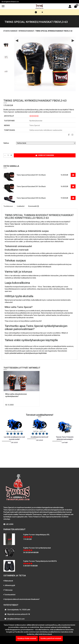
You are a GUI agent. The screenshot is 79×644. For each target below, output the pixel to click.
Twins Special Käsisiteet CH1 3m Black (31, 175)
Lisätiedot (21, 206)
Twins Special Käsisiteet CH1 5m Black (31, 186)
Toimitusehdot (10, 595)
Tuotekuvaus (8, 206)
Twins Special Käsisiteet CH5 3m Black (31, 198)
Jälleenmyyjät (10, 585)
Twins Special (35, 125)
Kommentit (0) (34, 206)
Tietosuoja (8, 590)
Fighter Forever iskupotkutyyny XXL (36, 535)
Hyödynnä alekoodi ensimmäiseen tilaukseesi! (22, 599)
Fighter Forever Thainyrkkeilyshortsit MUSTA (40, 561)
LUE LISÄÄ (8, 524)
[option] (6, 44)
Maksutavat (9, 581)
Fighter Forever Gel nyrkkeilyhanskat (37, 548)
